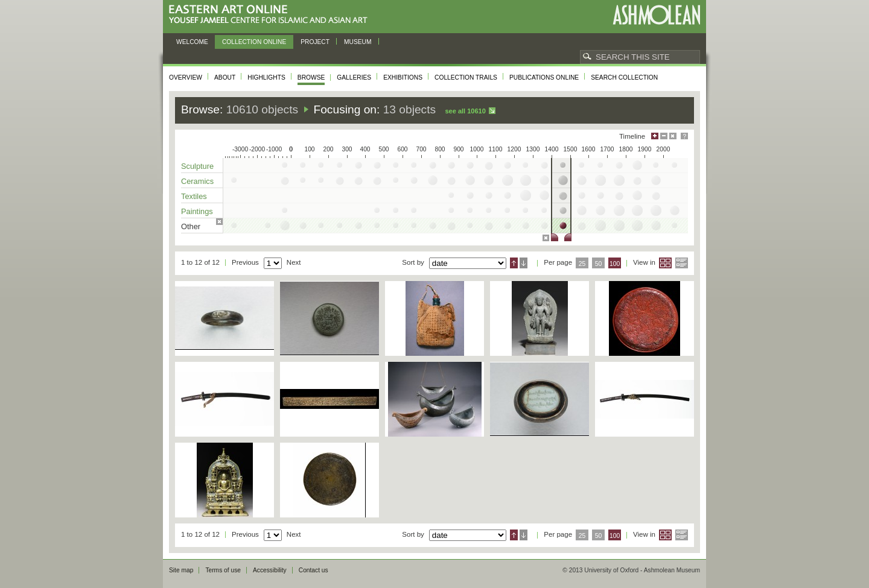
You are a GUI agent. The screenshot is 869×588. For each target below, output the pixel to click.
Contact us (314, 570)
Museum (358, 42)
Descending (524, 263)
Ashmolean (656, 15)
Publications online (544, 77)
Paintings (197, 211)
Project (315, 42)
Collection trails (466, 77)
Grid (665, 263)
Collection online (254, 42)
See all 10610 (465, 111)
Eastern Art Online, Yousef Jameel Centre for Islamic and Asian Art (271, 15)
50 (599, 264)
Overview (186, 77)
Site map (181, 570)
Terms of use (223, 570)
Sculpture (197, 166)
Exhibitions (403, 77)
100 (615, 264)
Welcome (192, 42)
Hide (673, 136)
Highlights (266, 77)
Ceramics (197, 181)
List (682, 263)
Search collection (624, 77)
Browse (311, 77)
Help (684, 136)
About (225, 77)
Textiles (194, 196)
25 (582, 264)
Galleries (354, 77)
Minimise (664, 136)
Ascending (514, 263)
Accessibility (270, 570)
